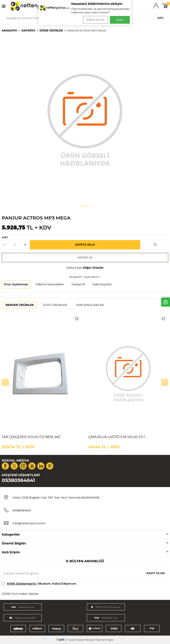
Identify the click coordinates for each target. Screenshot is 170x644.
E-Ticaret (71, 640)
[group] (85, 119)
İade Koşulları (102, 284)
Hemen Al (85, 257)
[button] (85, 206)
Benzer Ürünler (20, 305)
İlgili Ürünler (55, 305)
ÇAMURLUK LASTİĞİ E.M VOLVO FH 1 (117, 437)
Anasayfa (9, 30)
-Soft (60, 640)
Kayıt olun (155, 573)
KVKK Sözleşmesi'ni (22, 583)
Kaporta (28, 30)
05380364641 (18, 480)
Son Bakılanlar (90, 305)
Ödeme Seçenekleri (50, 284)
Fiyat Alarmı (91, 277)
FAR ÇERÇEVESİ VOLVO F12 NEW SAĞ (31, 437)
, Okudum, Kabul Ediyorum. (39, 584)
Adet (5, 238)
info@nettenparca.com (29, 523)
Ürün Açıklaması (16, 284)
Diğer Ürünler (51, 30)
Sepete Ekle (85, 245)
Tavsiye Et (75, 277)
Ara (160, 18)
